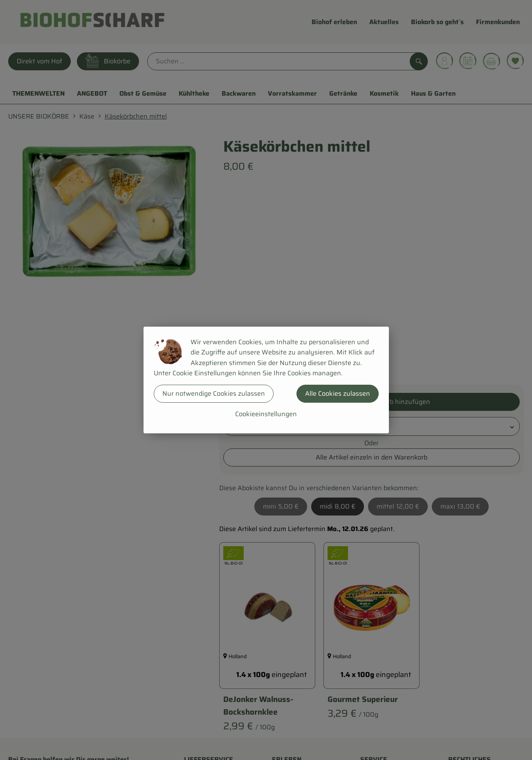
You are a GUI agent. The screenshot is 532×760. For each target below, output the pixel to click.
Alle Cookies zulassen (338, 393)
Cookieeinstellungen (266, 414)
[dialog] (266, 380)
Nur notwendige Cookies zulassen (214, 393)
